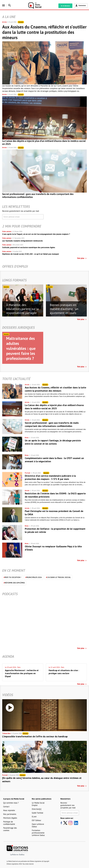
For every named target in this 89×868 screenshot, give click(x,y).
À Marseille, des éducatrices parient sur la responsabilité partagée (22, 309)
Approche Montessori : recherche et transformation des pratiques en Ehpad (22, 673)
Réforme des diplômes (14, 583)
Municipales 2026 (34, 577)
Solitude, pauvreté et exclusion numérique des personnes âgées (29, 247)
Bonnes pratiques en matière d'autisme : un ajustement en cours (64, 309)
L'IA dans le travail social (58, 577)
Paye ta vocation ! (12, 577)
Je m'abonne (65, 6)
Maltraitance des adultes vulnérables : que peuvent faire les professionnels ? (21, 348)
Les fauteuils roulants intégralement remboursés (22, 241)
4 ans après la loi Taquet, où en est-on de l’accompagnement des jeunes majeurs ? (36, 234)
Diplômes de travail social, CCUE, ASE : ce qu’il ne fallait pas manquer (31, 254)
